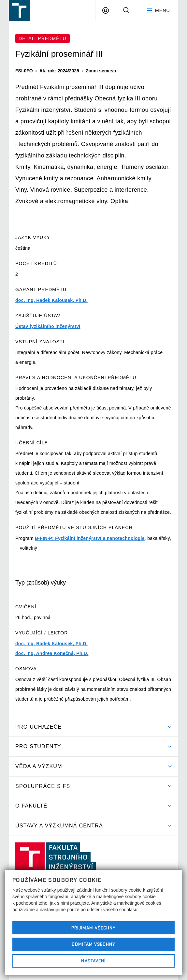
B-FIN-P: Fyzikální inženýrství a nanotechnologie (90, 538)
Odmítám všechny (93, 944)
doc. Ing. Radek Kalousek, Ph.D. (51, 300)
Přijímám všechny (94, 928)
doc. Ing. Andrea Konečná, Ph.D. (52, 653)
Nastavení (93, 961)
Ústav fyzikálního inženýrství (48, 326)
